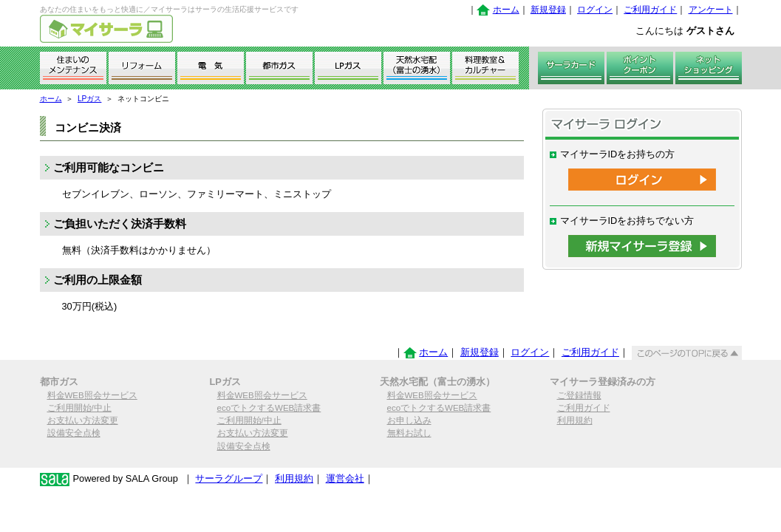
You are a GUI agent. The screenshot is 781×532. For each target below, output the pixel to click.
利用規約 (575, 420)
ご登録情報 (579, 395)
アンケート (711, 10)
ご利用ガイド (650, 10)
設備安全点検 (74, 433)
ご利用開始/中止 (79, 408)
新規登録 (548, 10)
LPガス (90, 99)
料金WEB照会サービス (92, 395)
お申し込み (409, 420)
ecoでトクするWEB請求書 (269, 408)
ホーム (506, 10)
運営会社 (345, 478)
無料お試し (409, 433)
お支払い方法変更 (83, 420)
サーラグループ (229, 478)
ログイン (595, 10)
